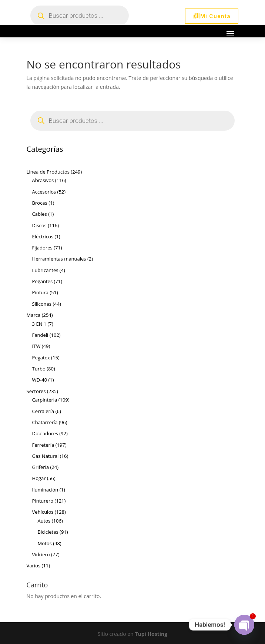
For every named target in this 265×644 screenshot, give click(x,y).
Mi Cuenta (215, 16)
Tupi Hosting (151, 634)
